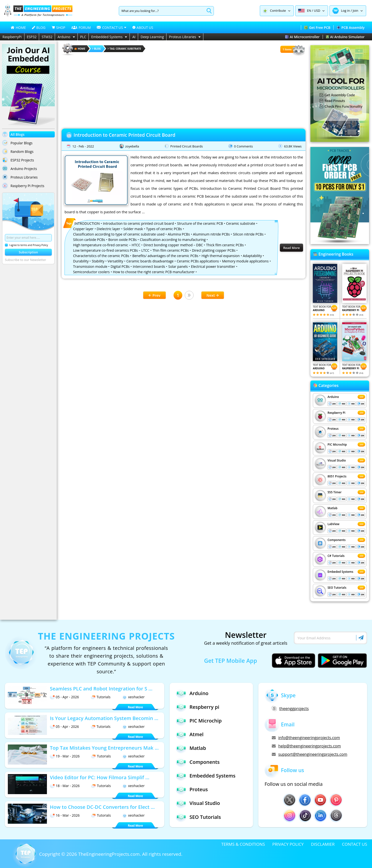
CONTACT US (355, 844)
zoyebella (132, 146)
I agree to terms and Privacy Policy (26, 245)
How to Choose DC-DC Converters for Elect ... (102, 807)
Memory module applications (245, 261)
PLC (83, 37)
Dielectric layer (109, 229)
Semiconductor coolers (91, 272)
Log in (345, 11)
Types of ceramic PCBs (164, 229)
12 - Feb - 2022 (83, 146)
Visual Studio (337, 460)
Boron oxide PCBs (122, 240)
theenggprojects (290, 709)
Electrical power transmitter (213, 266)
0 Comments (244, 146)
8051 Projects (337, 476)
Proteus (333, 429)
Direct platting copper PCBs (214, 250)
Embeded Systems (340, 572)
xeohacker (133, 697)
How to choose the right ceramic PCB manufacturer (154, 272)
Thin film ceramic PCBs (171, 250)
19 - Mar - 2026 (65, 756)
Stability (98, 261)
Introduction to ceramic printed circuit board (138, 223)
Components (337, 540)
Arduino (66, 37)
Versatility (115, 261)
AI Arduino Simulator (345, 37)
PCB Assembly (351, 28)
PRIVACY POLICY (288, 844)
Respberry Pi (336, 413)
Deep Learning (152, 37)
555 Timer (334, 492)
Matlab (333, 508)
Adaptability (252, 256)
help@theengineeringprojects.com (306, 746)
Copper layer (83, 229)
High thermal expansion (220, 256)
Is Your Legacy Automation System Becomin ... (104, 718)
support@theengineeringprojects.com (309, 754)
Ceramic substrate (241, 223)
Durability (81, 261)
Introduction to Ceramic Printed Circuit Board (124, 135)
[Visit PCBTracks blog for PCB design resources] (340, 243)
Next (213, 295)
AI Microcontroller (302, 37)
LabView (333, 524)
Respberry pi (197, 707)
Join (356, 11)
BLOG (39, 28)
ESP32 (32, 37)
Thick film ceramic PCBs (225, 245)
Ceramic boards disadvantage (150, 261)
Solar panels (178, 266)
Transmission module (90, 266)
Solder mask (133, 229)
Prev (154, 295)
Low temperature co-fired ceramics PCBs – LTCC (111, 250)
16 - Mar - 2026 (65, 815)
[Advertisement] (184, 90)
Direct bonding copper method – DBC (173, 245)
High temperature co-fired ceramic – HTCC (107, 245)
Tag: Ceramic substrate (124, 49)
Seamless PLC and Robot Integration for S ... (101, 689)
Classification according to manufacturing (173, 240)
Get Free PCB (317, 28)
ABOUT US (143, 28)
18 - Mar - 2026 (65, 786)
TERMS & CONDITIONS (243, 844)
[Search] (162, 11)
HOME (18, 28)
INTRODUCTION (87, 223)
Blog (97, 49)
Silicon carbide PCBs (89, 240)
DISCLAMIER (323, 844)
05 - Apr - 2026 (64, 697)
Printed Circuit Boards (187, 146)
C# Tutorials (336, 556)
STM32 (47, 37)
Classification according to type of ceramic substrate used (119, 234)
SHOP (58, 28)
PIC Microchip (337, 445)
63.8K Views (293, 146)
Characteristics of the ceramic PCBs (101, 256)
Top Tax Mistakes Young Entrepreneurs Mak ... (104, 748)
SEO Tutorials (337, 588)
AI (134, 37)
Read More (292, 248)
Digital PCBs (120, 266)
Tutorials (101, 697)
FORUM (81, 28)
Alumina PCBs (179, 234)
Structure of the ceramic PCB (200, 223)
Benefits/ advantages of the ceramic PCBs (165, 256)
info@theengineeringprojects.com (306, 738)
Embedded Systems (109, 37)
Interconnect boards (149, 266)
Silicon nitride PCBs (248, 234)
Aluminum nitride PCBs (212, 234)
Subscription (28, 252)
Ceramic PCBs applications (198, 261)
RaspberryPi (12, 37)
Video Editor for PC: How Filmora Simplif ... (100, 777)
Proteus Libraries (185, 37)
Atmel (190, 734)
